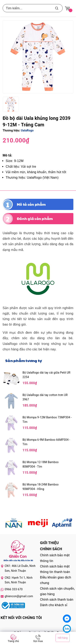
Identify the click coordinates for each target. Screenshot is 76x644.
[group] (38, 57)
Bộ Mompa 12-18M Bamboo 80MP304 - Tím (41, 464)
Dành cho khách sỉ (54, 605)
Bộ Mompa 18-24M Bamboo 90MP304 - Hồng (41, 487)
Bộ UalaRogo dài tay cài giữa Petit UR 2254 (46, 375)
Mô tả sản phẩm (31, 204)
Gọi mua (38, 641)
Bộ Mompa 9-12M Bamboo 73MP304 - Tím (47, 420)
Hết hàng (63, 638)
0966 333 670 (14, 589)
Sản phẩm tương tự (24, 360)
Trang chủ (13, 641)
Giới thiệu (49, 543)
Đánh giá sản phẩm (35, 219)
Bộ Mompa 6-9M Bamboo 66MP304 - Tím (46, 442)
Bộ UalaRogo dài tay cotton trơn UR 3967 (45, 397)
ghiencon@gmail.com (19, 596)
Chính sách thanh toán (57, 600)
